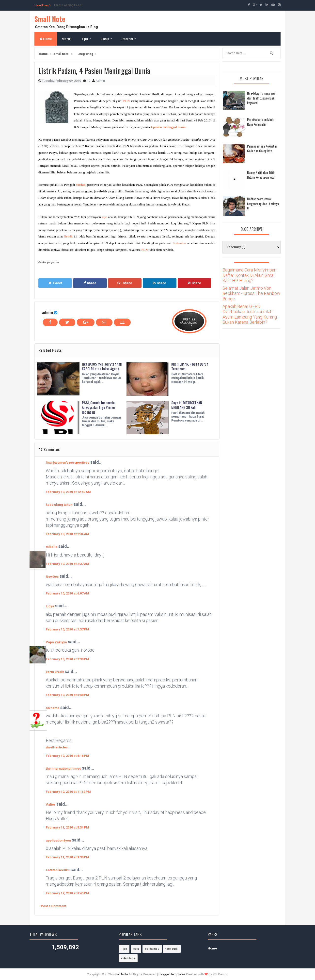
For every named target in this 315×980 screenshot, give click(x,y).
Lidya (50, 606)
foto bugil (172, 949)
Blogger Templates (172, 974)
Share (90, 283)
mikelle (52, 547)
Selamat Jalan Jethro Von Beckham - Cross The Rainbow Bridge (251, 293)
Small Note (50, 19)
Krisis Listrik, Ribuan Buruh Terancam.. (187, 367)
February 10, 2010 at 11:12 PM (68, 792)
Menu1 (67, 39)
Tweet (55, 283)
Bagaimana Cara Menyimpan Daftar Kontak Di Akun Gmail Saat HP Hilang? (249, 275)
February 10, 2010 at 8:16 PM (67, 756)
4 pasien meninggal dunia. (168, 127)
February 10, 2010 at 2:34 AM (67, 534)
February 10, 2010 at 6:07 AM (67, 593)
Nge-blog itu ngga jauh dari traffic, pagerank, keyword (262, 98)
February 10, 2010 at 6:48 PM (67, 695)
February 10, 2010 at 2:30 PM (67, 659)
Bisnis (106, 39)
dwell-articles (57, 747)
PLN (144, 250)
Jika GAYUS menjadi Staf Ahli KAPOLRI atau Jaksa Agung (101, 370)
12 (89, 81)
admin (47, 312)
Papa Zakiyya (56, 642)
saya (104, 217)
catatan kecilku (58, 870)
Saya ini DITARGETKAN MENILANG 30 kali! (188, 406)
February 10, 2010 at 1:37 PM (67, 629)
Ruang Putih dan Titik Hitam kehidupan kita (261, 175)
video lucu (128, 958)
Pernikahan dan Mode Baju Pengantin (261, 122)
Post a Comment (54, 906)
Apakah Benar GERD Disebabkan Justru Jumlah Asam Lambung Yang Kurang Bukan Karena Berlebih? (250, 314)
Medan (81, 185)
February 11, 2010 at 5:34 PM (67, 827)
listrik (69, 236)
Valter (51, 804)
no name (53, 708)
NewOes (52, 577)
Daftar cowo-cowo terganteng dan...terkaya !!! (263, 203)
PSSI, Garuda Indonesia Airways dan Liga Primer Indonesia (100, 408)
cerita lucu (152, 949)
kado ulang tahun (59, 505)
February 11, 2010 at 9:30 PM (67, 857)
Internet (129, 39)
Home (46, 39)
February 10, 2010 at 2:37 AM (67, 564)
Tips (86, 39)
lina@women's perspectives (68, 463)
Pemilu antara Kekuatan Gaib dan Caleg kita (262, 148)
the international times (63, 769)
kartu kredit (55, 672)
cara (136, 949)
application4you (58, 840)
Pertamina (179, 243)
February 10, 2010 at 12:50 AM (68, 492)
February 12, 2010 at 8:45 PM (67, 893)
